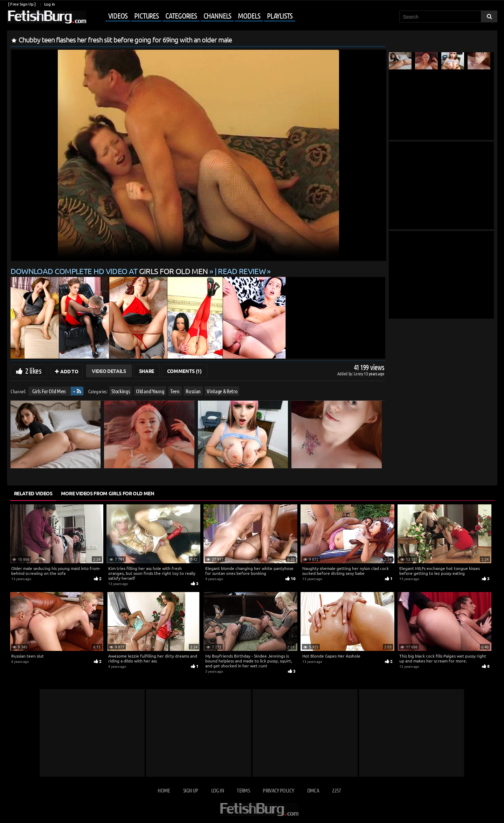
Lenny (359, 373)
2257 (336, 790)
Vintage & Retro (222, 391)
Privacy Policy (278, 790)
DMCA (313, 790)
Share (147, 371)
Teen (175, 391)
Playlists (280, 15)
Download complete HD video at (110, 271)
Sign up (191, 790)
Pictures (146, 15)
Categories (181, 15)
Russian (193, 391)
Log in (50, 4)
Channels (217, 15)
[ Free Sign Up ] (22, 4)
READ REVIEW (242, 271)
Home (164, 790)
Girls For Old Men (49, 391)
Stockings (120, 391)
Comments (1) (184, 371)
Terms (243, 790)
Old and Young (150, 391)
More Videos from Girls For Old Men (108, 493)
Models (249, 15)
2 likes (33, 370)
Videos (118, 15)
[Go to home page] (47, 17)
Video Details (109, 371)
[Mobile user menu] (192, 16)
